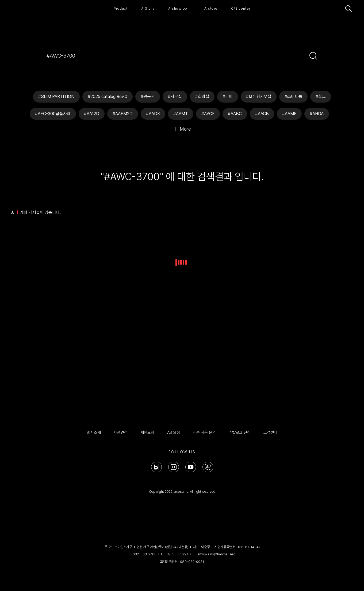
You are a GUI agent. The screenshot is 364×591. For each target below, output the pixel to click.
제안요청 (147, 432)
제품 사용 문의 (204, 432)
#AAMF (289, 114)
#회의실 (202, 97)
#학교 (321, 97)
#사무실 (175, 97)
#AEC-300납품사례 (53, 114)
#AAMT (181, 114)
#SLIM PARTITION (56, 97)
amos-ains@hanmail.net (216, 554)
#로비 (228, 97)
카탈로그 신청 (240, 432)
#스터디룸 (293, 97)
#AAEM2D (123, 114)
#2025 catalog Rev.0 (108, 97)
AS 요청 (174, 432)
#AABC (235, 114)
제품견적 (121, 432)
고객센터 (270, 432)
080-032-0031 (192, 562)
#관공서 (148, 97)
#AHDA (317, 114)
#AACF (208, 114)
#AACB (262, 114)
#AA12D (92, 114)
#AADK (153, 114)
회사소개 (94, 432)
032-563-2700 (145, 554)
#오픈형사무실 (259, 97)
